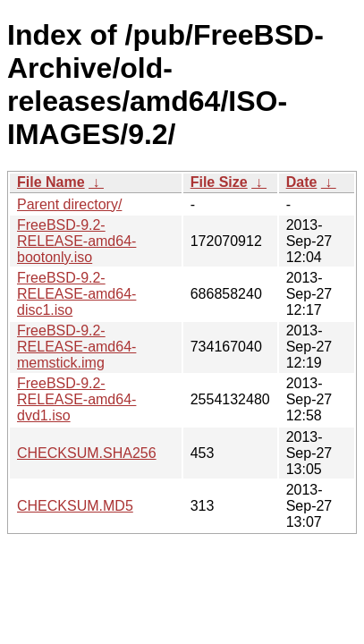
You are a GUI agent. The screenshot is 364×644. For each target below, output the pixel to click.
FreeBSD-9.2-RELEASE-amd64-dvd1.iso (76, 399)
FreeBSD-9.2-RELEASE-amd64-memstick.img (76, 347)
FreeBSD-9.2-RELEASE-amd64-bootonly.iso (76, 241)
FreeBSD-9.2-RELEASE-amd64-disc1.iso (76, 294)
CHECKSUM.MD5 (75, 506)
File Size (219, 182)
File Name (51, 182)
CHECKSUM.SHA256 (87, 453)
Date (302, 182)
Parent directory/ (69, 204)
